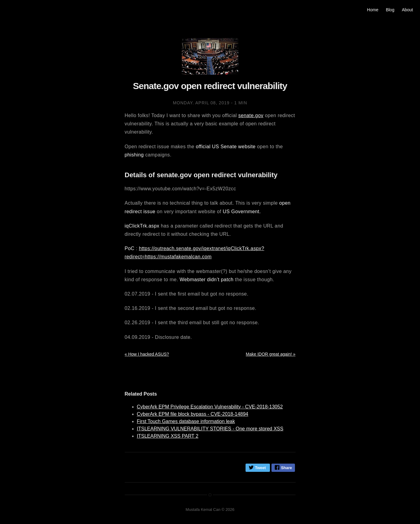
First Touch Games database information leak (186, 421)
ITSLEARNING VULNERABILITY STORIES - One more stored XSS (210, 429)
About (407, 10)
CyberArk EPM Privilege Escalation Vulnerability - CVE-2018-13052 (210, 407)
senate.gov (251, 115)
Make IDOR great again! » (271, 354)
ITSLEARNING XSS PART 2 (168, 436)
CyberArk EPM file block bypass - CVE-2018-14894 (193, 414)
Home (373, 10)
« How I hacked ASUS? (147, 354)
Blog (390, 10)
